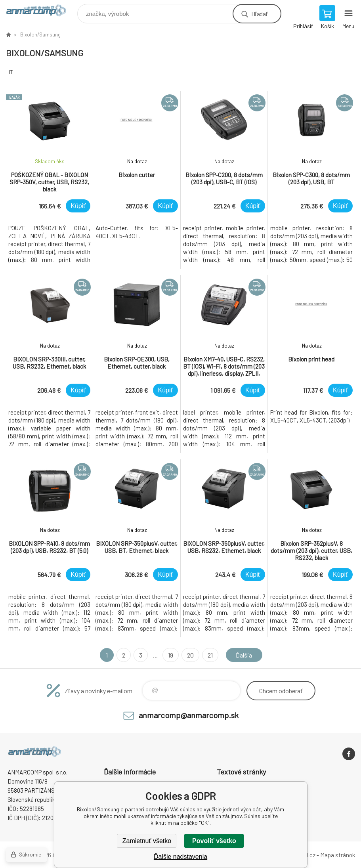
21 (210, 655)
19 (171, 655)
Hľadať (259, 14)
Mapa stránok (338, 855)
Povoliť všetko (214, 841)
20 (190, 655)
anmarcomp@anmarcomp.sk (189, 715)
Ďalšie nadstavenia (180, 857)
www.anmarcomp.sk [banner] (41, 12)
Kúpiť (78, 206)
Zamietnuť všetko (147, 841)
